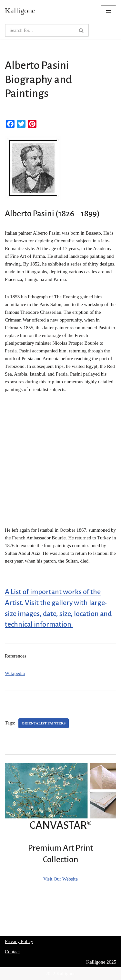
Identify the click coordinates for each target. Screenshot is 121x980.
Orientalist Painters (44, 723)
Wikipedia (15, 673)
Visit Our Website (60, 879)
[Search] (40, 30)
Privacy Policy (19, 941)
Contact (12, 952)
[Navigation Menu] (109, 11)
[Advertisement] (60, 463)
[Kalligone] (20, 11)
